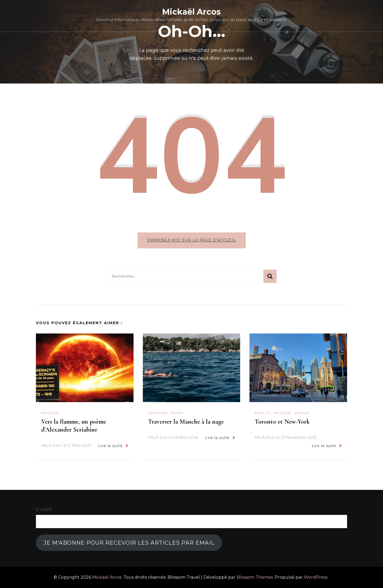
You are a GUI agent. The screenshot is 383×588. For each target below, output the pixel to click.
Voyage (302, 413)
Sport (177, 413)
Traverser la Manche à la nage (186, 422)
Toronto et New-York (282, 422)
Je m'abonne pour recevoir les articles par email (129, 543)
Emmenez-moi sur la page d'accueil (192, 240)
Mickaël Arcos (191, 12)
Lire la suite (113, 446)
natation (158, 413)
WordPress (316, 577)
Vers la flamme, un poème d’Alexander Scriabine (74, 426)
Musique (50, 413)
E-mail (44, 510)
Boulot (263, 413)
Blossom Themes (255, 577)
